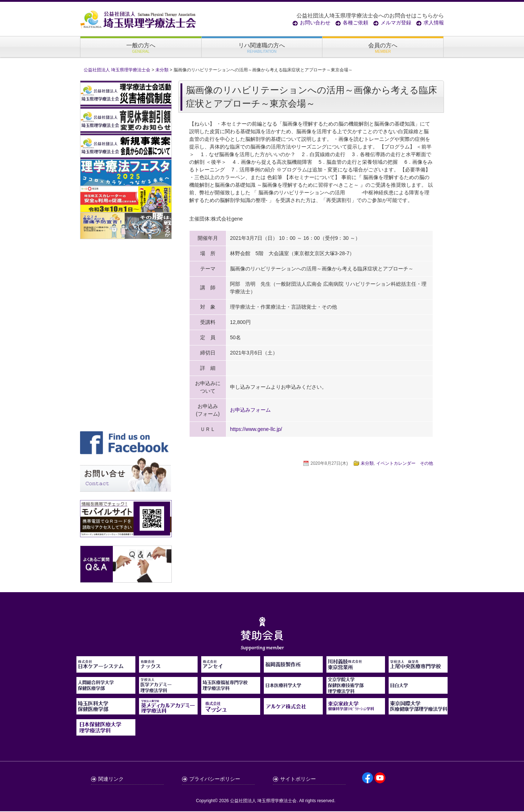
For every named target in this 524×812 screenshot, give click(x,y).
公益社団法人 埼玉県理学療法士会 (263, 801)
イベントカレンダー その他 (405, 464)
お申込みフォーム (250, 411)
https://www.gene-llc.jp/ (256, 430)
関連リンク (111, 780)
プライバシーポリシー (215, 780)
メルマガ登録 (396, 23)
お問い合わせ (315, 23)
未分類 (367, 464)
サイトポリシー (298, 780)
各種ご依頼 (356, 23)
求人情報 (434, 23)
